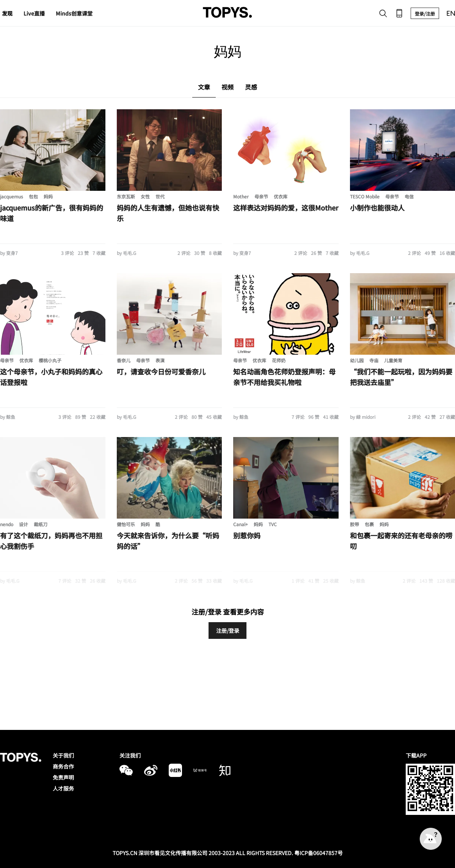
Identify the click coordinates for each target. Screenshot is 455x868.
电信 (409, 196)
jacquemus (12, 196)
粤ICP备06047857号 (318, 853)
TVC (273, 524)
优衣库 (281, 196)
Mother (241, 196)
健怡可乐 (126, 524)
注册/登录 (228, 631)
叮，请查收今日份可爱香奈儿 (161, 371)
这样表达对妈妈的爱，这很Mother (286, 208)
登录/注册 (425, 13)
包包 (33, 196)
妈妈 (48, 196)
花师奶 (279, 360)
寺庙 (374, 360)
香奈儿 (124, 360)
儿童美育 (393, 360)
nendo (7, 524)
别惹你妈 (247, 535)
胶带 (355, 524)
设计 (24, 524)
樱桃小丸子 (50, 360)
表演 (160, 360)
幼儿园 (357, 360)
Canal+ (241, 524)
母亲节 (261, 196)
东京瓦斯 (126, 196)
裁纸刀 (41, 524)
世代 (160, 196)
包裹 (369, 524)
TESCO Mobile (365, 196)
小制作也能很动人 (377, 208)
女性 (145, 196)
